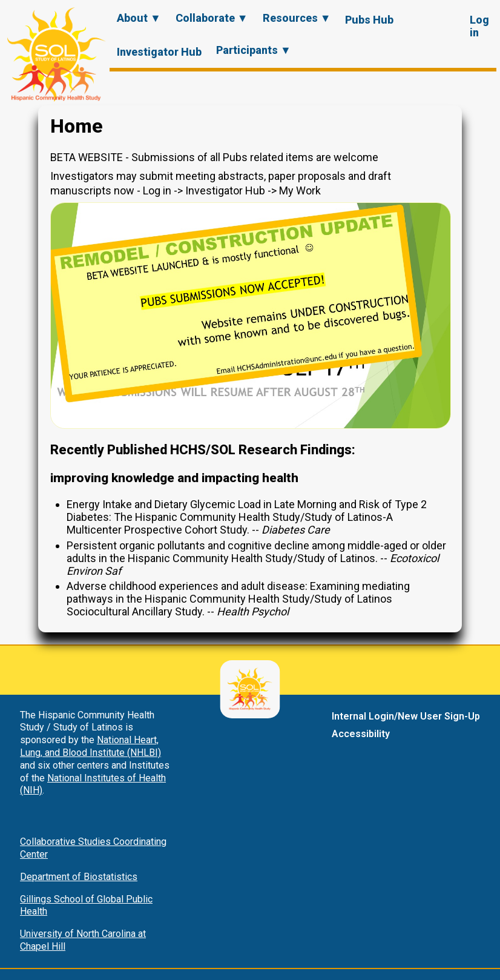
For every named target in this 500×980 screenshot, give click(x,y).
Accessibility (361, 734)
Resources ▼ (297, 18)
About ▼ (139, 18)
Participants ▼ (254, 50)
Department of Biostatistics (79, 877)
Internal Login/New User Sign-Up (406, 716)
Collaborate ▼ (212, 18)
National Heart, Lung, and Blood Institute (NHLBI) (90, 746)
